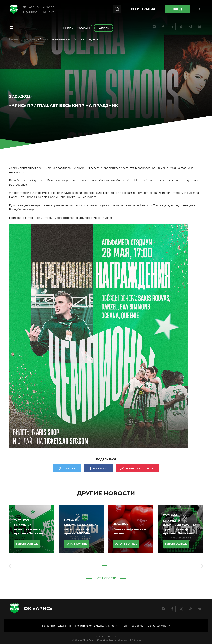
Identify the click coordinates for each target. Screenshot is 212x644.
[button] (105, 566)
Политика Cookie (132, 626)
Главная (15, 39)
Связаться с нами (159, 626)
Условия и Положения (56, 626)
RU (199, 9)
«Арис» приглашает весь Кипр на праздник (68, 39)
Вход (177, 9)
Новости (29, 39)
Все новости (106, 578)
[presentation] (13, 566)
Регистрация (143, 9)
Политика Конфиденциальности (96, 626)
